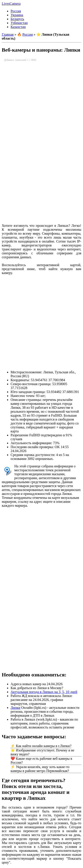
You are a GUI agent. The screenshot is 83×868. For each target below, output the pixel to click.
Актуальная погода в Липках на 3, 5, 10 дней (44, 692)
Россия (16, 11)
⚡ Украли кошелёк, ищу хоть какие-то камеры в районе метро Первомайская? (40, 769)
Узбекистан (19, 23)
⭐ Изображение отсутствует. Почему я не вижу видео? (42, 752)
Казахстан (18, 27)
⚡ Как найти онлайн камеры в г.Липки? (41, 746)
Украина (17, 15)
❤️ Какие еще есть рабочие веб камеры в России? (41, 761)
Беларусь (17, 19)
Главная (8, 34)
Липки (15, 708)
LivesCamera (11, 4)
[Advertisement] (41, 175)
